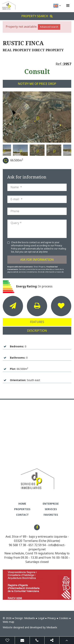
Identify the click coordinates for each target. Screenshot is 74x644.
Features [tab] (37, 322)
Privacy (52, 618)
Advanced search (49, 27)
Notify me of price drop (37, 84)
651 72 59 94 (37, 545)
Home (22, 504)
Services (51, 509)
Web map (8, 622)
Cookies (64, 618)
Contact (22, 515)
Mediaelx (29, 618)
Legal (41, 618)
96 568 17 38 (17, 545)
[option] (37, 117)
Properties (22, 509)
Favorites (51, 515)
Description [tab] (37, 331)
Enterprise (51, 504)
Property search (37, 16)
